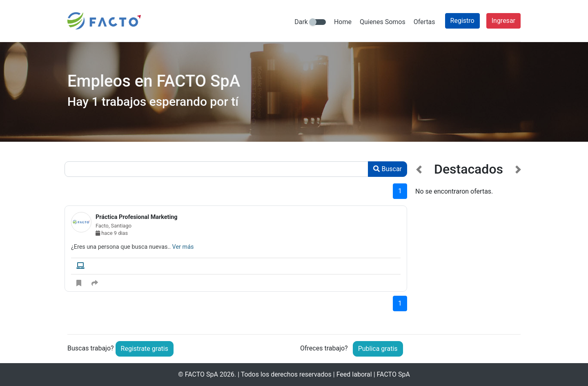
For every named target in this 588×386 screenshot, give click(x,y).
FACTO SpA (202, 374)
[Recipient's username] (216, 169)
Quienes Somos (383, 22)
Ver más (183, 247)
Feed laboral (354, 374)
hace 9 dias (112, 233)
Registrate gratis (145, 349)
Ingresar (503, 21)
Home (343, 22)
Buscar (388, 169)
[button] (419, 242)
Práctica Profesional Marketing (137, 217)
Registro (462, 21)
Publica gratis (378, 349)
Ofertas (424, 22)
